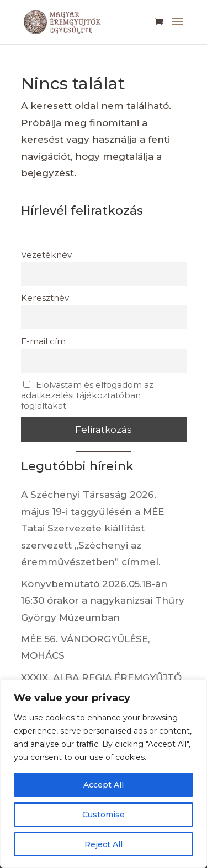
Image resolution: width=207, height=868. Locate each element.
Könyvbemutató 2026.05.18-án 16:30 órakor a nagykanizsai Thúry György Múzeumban (103, 601)
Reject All (104, 844)
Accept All (104, 785)
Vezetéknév (46, 255)
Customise (104, 815)
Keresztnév (45, 298)
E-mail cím (43, 341)
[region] (104, 774)
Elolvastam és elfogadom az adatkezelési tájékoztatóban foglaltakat (87, 395)
